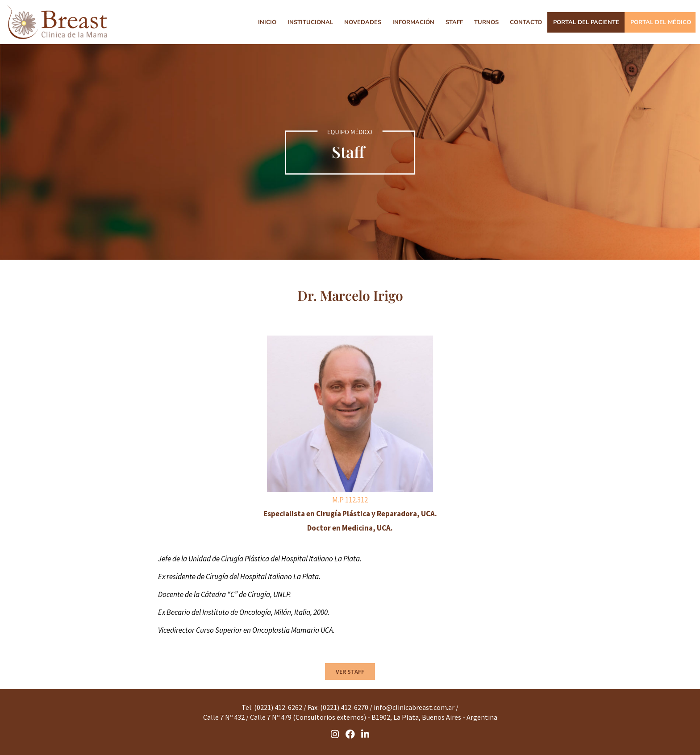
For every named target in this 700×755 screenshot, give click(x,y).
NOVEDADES (363, 22)
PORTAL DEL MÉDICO (661, 22)
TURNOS (486, 22)
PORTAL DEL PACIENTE (586, 22)
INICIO (267, 22)
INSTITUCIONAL (310, 22)
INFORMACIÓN (413, 22)
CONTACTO (526, 22)
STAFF (454, 22)
